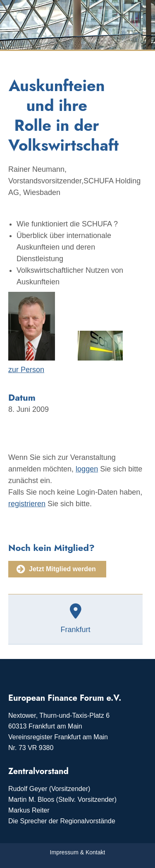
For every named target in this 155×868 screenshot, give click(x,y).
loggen (87, 469)
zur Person (26, 370)
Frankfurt (75, 630)
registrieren (27, 504)
